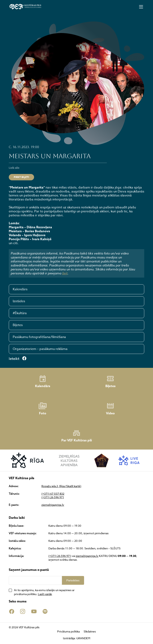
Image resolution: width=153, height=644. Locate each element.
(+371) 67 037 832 (53, 494)
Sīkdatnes (90, 631)
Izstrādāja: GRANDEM (77, 638)
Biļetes (18, 325)
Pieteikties (73, 580)
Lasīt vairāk (45, 594)
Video (110, 409)
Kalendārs (20, 289)
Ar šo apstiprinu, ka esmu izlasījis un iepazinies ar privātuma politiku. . (44, 592)
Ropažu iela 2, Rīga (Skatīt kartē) (61, 486)
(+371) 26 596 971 (53, 497)
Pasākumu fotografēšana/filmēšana (39, 337)
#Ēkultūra (20, 313)
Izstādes (19, 301)
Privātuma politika (68, 631)
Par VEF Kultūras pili (77, 436)
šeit (65, 273)
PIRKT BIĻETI (21, 177)
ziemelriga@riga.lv (53, 505)
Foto (43, 409)
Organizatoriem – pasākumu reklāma (40, 349)
